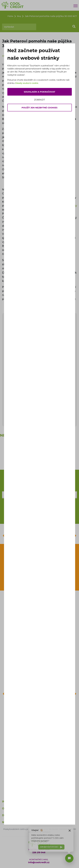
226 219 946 (39, 852)
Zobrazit (39, 100)
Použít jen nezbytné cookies (40, 108)
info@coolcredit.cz (39, 862)
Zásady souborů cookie (27, 83)
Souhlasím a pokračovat (39, 92)
